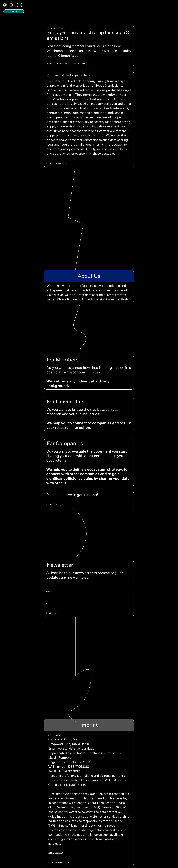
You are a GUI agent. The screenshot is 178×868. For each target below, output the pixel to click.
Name (49, 591)
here (87, 75)
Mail (48, 603)
